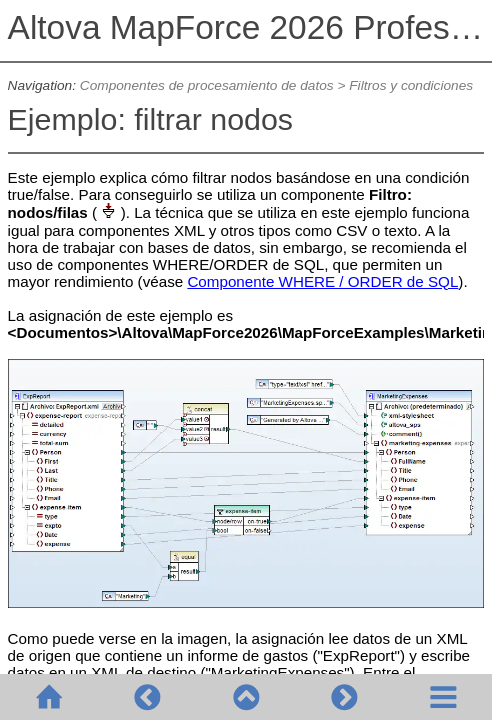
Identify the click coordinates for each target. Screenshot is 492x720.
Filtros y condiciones (411, 85)
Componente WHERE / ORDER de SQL (322, 281)
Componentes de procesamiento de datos (207, 85)
